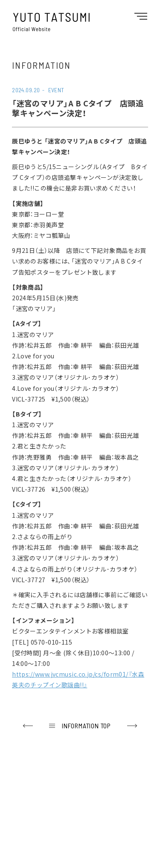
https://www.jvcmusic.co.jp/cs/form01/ (70, 674)
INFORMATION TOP (86, 726)
